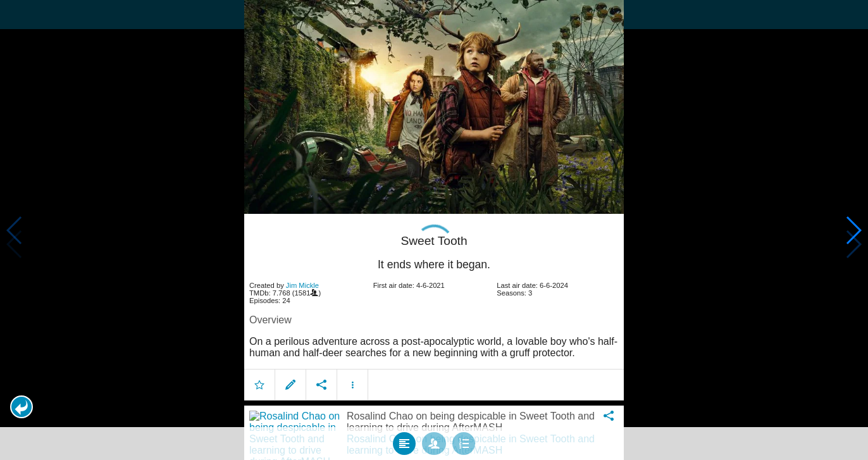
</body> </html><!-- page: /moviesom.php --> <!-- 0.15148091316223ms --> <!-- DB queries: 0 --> (434, 230)
